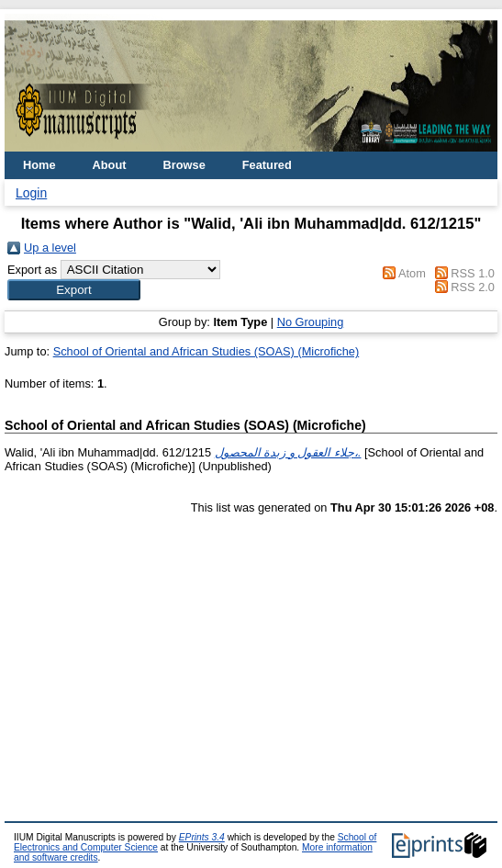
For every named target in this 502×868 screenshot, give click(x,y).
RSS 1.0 (473, 273)
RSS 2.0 (473, 287)
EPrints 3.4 (202, 837)
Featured (267, 165)
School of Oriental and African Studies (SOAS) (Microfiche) (206, 351)
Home (39, 165)
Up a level (50, 248)
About (110, 165)
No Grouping (311, 322)
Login (31, 193)
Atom (412, 273)
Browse (184, 165)
